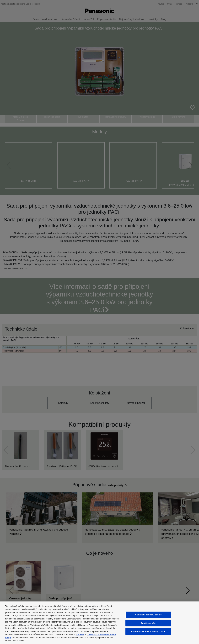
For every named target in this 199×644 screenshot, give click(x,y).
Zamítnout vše (148, 623)
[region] (99, 623)
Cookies (80, 634)
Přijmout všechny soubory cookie (148, 631)
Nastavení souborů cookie (148, 615)
